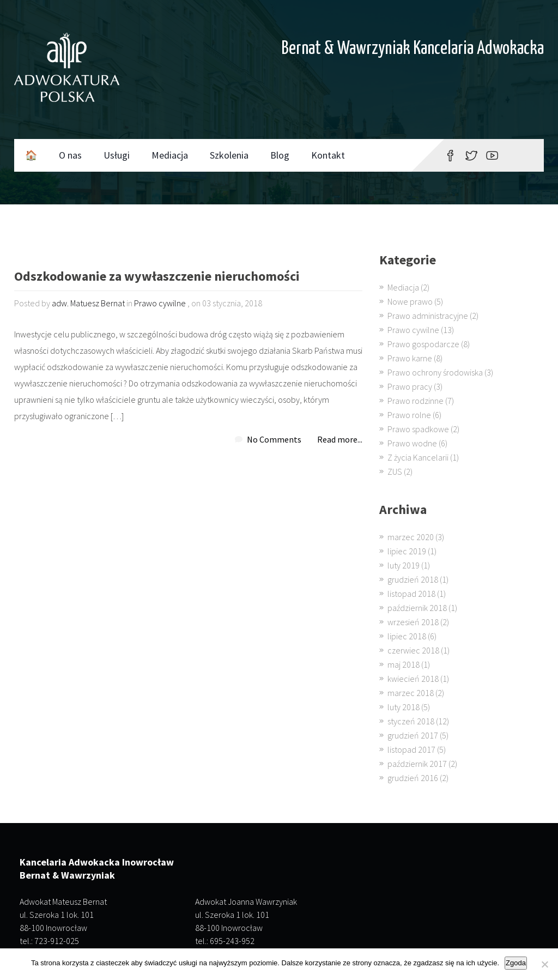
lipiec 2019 (407, 551)
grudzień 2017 (413, 735)
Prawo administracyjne (428, 316)
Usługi (117, 155)
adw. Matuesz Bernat (88, 303)
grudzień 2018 (413, 579)
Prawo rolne (409, 415)
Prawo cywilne (160, 303)
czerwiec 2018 (413, 650)
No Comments (274, 439)
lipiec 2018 (407, 636)
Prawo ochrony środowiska (435, 372)
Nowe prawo (410, 301)
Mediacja (170, 155)
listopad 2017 (411, 749)
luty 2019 (404, 565)
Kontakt (328, 155)
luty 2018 (404, 707)
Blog (280, 155)
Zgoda (516, 963)
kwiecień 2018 (413, 679)
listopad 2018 (411, 594)
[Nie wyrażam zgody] (544, 964)
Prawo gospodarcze (423, 344)
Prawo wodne (412, 443)
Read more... (340, 439)
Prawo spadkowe (418, 429)
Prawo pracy (410, 386)
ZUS (395, 471)
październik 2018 (417, 608)
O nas (70, 155)
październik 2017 (417, 764)
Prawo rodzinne (416, 401)
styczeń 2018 (411, 721)
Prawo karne (410, 358)
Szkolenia (229, 155)
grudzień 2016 (413, 778)
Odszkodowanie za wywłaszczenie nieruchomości (157, 277)
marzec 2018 (411, 693)
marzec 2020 (411, 537)
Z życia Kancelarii (418, 457)
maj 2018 (404, 664)
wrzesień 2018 (413, 622)
